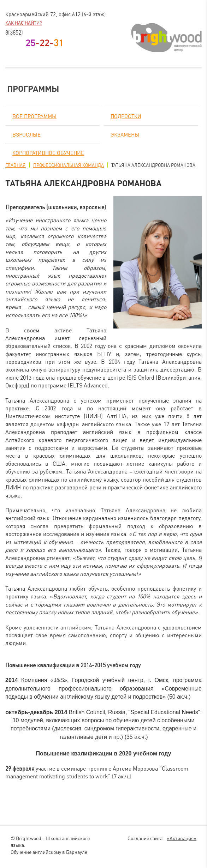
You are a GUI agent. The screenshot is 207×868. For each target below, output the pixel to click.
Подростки (126, 116)
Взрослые (26, 135)
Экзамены (125, 135)
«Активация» (182, 838)
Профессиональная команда (69, 165)
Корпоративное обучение (48, 153)
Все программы (34, 116)
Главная (16, 165)
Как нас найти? (23, 23)
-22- (45, 43)
